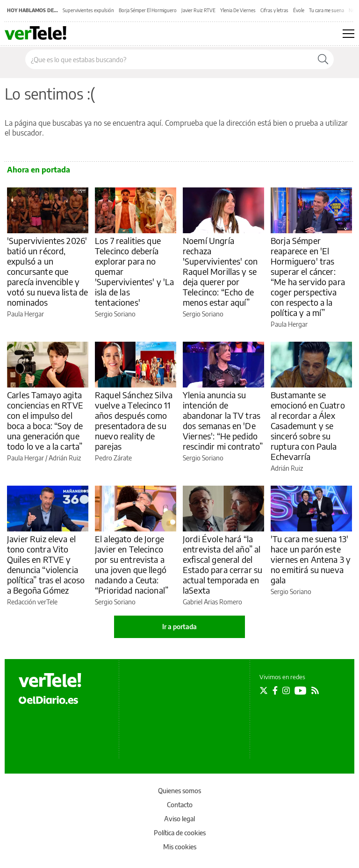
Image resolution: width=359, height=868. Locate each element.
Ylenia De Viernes (238, 10)
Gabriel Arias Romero (212, 602)
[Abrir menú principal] (348, 34)
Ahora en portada (39, 170)
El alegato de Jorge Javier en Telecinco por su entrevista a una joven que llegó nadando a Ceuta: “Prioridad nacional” (132, 564)
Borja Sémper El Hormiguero (148, 10)
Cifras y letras (274, 10)
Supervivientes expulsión (88, 10)
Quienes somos (179, 791)
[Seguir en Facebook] (275, 690)
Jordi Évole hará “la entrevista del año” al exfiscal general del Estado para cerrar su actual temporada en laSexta (223, 564)
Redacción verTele (32, 602)
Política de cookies (180, 833)
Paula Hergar (25, 314)
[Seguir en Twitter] (264, 690)
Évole (299, 10)
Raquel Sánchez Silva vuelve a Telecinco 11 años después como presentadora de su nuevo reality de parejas (134, 420)
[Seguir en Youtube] (301, 690)
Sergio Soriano (115, 314)
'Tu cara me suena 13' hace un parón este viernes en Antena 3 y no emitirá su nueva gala (311, 559)
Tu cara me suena (327, 10)
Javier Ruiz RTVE (198, 10)
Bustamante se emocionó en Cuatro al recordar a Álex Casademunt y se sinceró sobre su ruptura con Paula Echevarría (308, 426)
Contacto (180, 805)
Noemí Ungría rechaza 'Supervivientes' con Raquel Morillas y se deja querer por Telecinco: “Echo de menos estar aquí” (220, 271)
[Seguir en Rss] (315, 690)
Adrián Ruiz (65, 458)
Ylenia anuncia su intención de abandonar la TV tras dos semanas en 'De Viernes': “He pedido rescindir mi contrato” (223, 420)
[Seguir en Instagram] (286, 690)
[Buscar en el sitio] (169, 59)
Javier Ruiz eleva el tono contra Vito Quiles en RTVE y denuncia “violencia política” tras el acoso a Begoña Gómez (46, 564)
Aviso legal (179, 819)
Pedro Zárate (113, 458)
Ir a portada (179, 627)
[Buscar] (323, 59)
